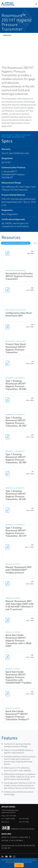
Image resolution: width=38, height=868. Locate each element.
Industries (24, 837)
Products (5, 837)
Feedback (19, 840)
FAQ (12, 840)
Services (14, 837)
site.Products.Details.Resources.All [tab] (16, 243)
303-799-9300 (11, 816)
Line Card (5, 840)
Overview (7, 35)
